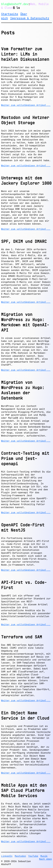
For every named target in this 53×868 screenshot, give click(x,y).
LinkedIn (7, 856)
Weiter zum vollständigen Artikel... (26, 105)
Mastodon (20, 856)
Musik (44, 856)
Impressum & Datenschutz (30, 18)
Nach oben (46, 859)
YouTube (33, 856)
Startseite (10, 14)
